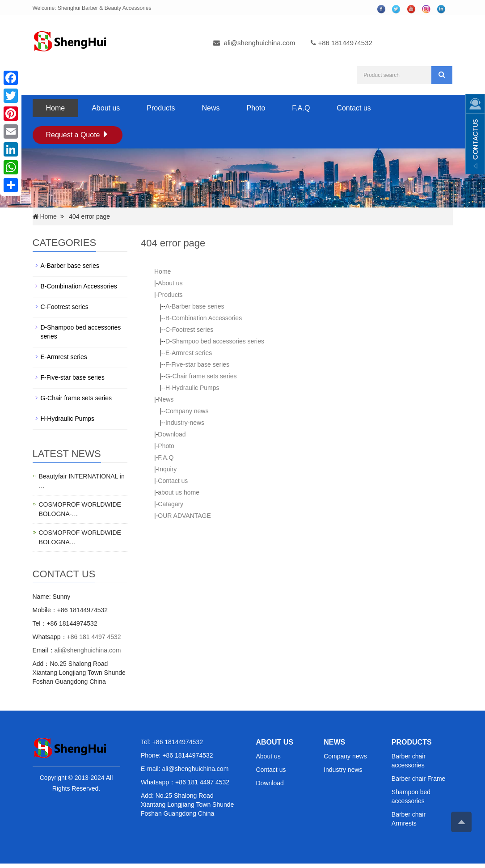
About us (106, 108)
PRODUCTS (412, 742)
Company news (187, 411)
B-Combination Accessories (204, 318)
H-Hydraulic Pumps (192, 388)
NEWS (334, 742)
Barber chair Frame (419, 779)
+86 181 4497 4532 (94, 637)
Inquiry (167, 469)
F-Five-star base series (197, 364)
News (211, 108)
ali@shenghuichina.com (260, 43)
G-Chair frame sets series (201, 376)
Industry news (343, 770)
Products (161, 108)
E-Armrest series (189, 353)
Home (56, 108)
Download (172, 434)
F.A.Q (301, 108)
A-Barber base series (195, 306)
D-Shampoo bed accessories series (215, 341)
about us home (179, 492)
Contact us (354, 108)
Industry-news (185, 423)
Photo (256, 108)
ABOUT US (275, 742)
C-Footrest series (189, 330)
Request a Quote (78, 135)
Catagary (171, 504)
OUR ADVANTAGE (184, 516)
